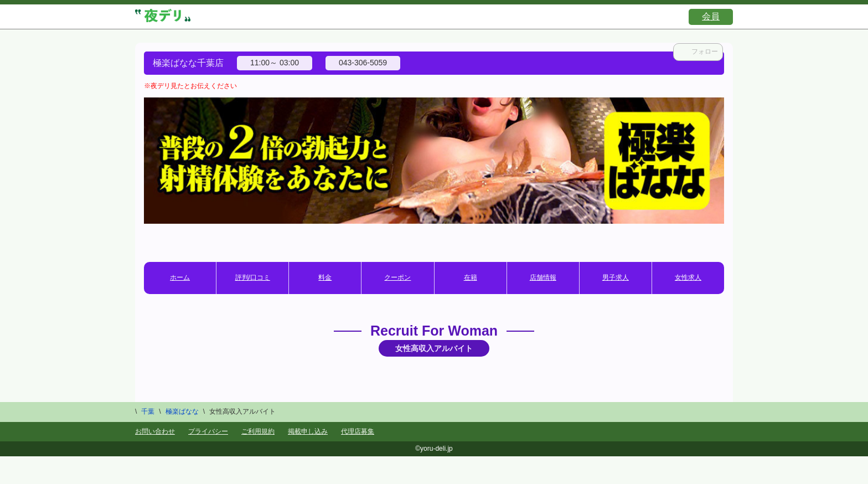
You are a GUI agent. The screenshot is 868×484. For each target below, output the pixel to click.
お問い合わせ (155, 431)
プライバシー (208, 431)
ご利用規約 (258, 431)
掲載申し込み (308, 431)
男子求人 (616, 277)
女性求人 (688, 277)
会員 (711, 16)
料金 (325, 277)
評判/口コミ (253, 277)
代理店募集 (358, 431)
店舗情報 (543, 277)
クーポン (397, 277)
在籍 (471, 277)
